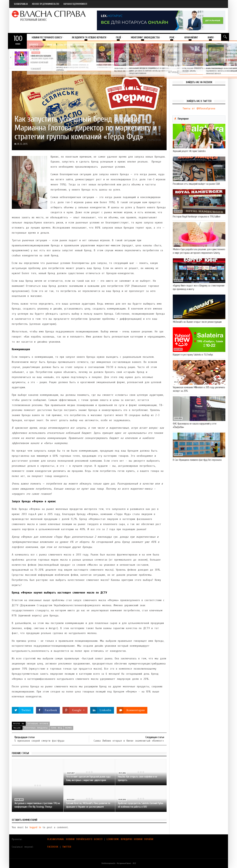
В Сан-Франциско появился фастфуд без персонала (197, 460)
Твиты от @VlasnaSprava (199, 108)
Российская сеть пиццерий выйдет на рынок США (196, 184)
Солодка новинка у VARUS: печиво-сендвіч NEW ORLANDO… (210, 57)
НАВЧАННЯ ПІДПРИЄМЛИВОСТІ (75, 4)
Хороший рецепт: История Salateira (189, 151)
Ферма (68, 728)
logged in (35, 827)
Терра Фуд (56, 728)
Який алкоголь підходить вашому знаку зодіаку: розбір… (43, 57)
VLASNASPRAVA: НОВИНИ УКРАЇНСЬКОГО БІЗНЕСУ (75, 839)
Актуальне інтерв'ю (38, 724)
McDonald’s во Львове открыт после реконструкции (197, 322)
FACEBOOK (53, 847)
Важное (34, 45)
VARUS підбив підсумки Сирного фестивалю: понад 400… (167, 58)
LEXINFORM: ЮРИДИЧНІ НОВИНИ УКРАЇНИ (130, 839)
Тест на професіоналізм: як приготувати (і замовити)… (83, 57)
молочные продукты (36, 728)
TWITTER (67, 847)
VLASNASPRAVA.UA (21, 4)
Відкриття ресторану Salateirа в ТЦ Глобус (193, 355)
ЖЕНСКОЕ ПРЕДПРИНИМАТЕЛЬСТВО (46, 4)
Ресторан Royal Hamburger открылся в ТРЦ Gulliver (197, 217)
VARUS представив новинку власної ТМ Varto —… (125, 57)
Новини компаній (83, 53)
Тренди (36, 53)
